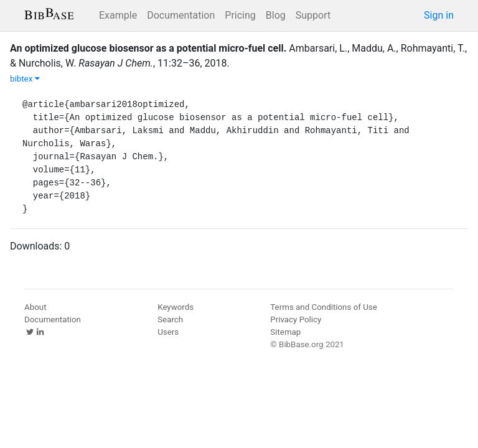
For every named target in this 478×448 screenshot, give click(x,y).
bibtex (25, 79)
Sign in (439, 15)
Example (118, 15)
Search (170, 320)
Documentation (181, 15)
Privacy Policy (296, 320)
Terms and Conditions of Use (323, 307)
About (35, 307)
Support (313, 15)
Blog (276, 15)
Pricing (240, 15)
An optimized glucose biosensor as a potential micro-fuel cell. (148, 48)
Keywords (176, 307)
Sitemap (285, 332)
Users (168, 332)
